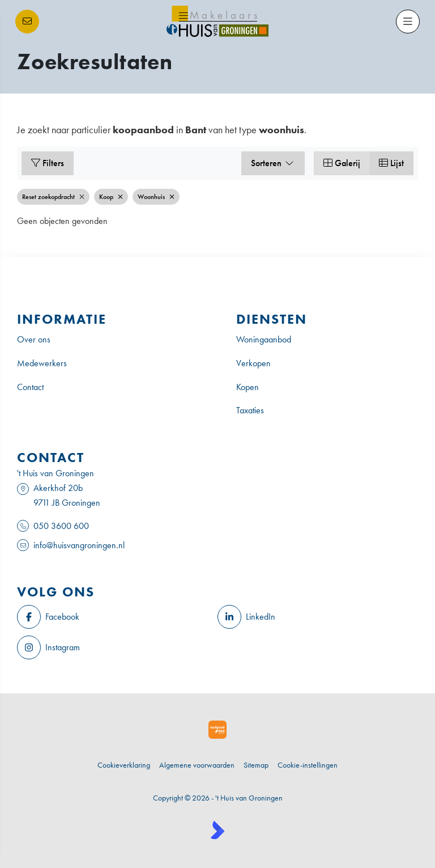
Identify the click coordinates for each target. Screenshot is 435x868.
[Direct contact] (27, 22)
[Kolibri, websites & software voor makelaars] (217, 830)
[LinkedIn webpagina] (314, 617)
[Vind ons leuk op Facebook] (114, 617)
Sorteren (273, 163)
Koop (111, 197)
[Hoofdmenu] (408, 22)
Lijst (391, 163)
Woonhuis (156, 197)
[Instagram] (114, 647)
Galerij (342, 163)
